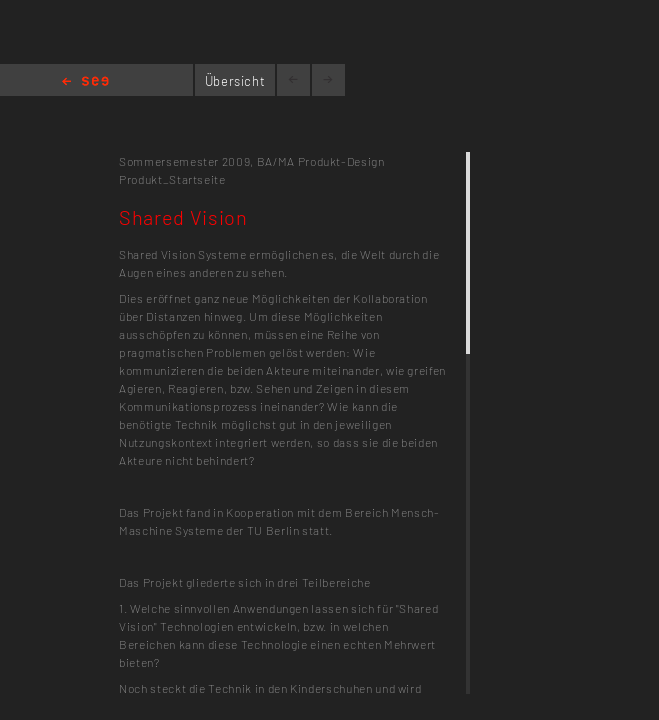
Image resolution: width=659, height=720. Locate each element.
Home (85, 82)
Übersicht (235, 81)
